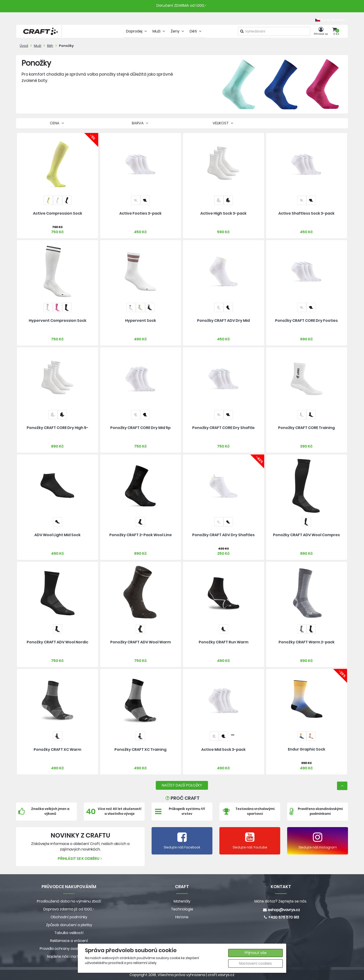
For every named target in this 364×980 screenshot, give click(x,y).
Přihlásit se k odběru (80, 859)
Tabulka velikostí (69, 933)
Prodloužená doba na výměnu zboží (69, 901)
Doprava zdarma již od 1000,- (69, 909)
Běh (50, 46)
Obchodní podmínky (69, 917)
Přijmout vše (256, 953)
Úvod (24, 46)
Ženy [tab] (178, 31)
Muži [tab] (159, 31)
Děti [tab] (196, 31)
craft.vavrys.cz (221, 975)
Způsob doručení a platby (69, 925)
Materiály (182, 901)
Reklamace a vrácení (69, 941)
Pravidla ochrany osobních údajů (69, 949)
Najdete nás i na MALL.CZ (69, 956)
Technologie (182, 909)
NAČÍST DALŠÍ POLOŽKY (182, 785)
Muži (38, 46)
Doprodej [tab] (137, 31)
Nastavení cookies (255, 963)
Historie (182, 917)
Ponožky (66, 46)
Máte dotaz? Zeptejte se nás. (281, 901)
